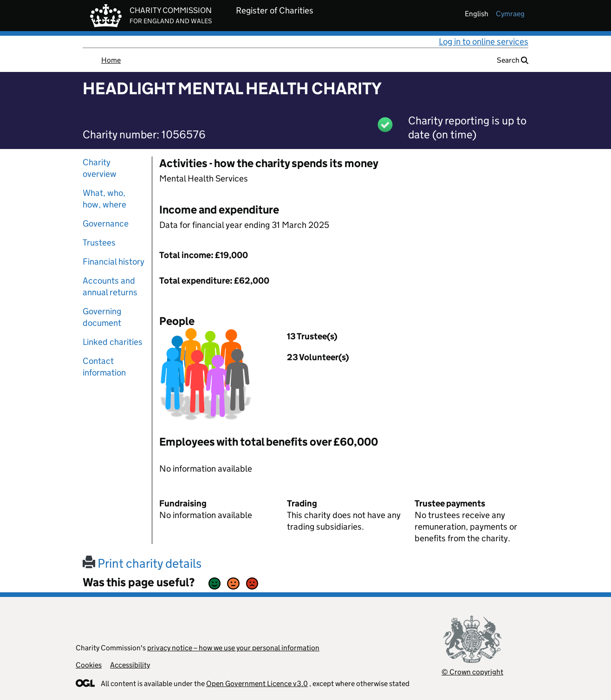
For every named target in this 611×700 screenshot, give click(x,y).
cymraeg (510, 14)
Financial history (114, 262)
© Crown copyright (472, 672)
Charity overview (100, 168)
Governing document (102, 317)
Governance (106, 224)
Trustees (99, 243)
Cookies (89, 665)
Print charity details (142, 563)
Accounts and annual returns (110, 286)
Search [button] (513, 60)
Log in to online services (484, 42)
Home (111, 60)
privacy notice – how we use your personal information (233, 648)
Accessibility (130, 665)
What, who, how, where (104, 199)
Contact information (104, 367)
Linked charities (113, 342)
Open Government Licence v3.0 (257, 684)
